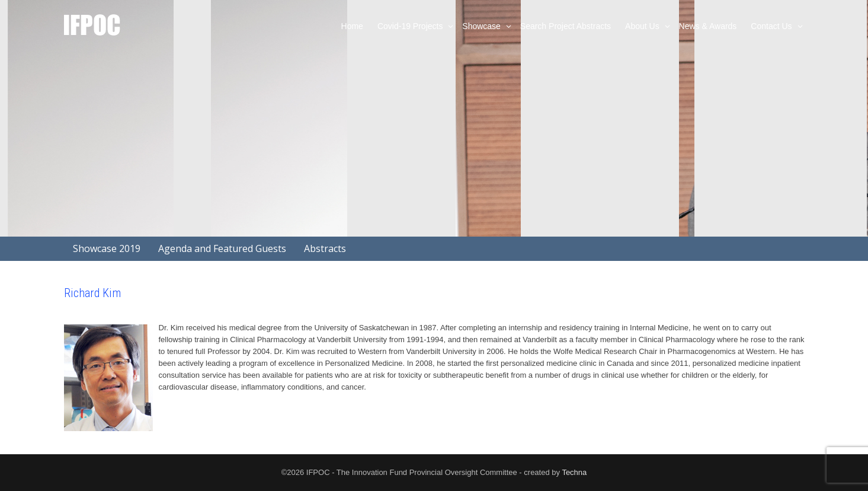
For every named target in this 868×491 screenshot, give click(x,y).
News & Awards (708, 26)
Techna (574, 472)
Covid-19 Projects (411, 26)
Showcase (482, 26)
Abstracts (325, 248)
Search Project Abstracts (566, 26)
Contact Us (772, 26)
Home (352, 26)
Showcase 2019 (107, 248)
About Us (643, 26)
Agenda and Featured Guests (222, 248)
